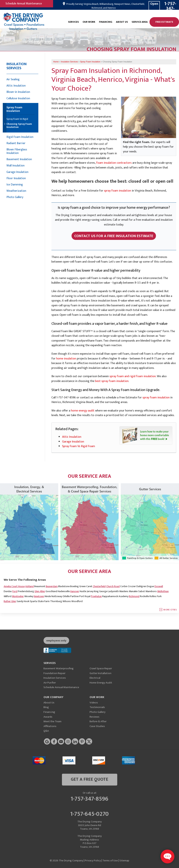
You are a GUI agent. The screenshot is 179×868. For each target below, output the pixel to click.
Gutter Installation (100, 673)
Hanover (75, 591)
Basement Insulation (19, 159)
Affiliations (50, 726)
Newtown (39, 596)
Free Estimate (164, 22)
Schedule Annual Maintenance (24, 4)
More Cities (170, 610)
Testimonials (97, 707)
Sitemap (124, 861)
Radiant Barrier (16, 143)
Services (73, 22)
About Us (122, 22)
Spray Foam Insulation (14, 110)
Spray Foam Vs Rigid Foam (79, 446)
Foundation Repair (54, 673)
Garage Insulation (73, 442)
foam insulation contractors (114, 163)
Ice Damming (15, 185)
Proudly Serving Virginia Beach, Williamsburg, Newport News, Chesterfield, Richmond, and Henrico (105, 6)
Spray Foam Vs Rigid (17, 119)
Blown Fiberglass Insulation (17, 151)
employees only (56, 641)
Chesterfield (99, 586)
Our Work (89, 22)
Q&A (46, 731)
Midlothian (163, 591)
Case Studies (97, 726)
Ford (15, 591)
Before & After (98, 721)
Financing (106, 22)
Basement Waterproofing (59, 668)
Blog (46, 707)
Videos (94, 703)
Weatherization (16, 191)
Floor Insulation (16, 178)
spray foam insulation (118, 191)
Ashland (29, 586)
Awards (48, 717)
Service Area (140, 22)
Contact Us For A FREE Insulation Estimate (114, 236)
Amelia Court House (14, 586)
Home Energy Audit (101, 683)
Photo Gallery (15, 197)
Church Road (113, 586)
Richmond (134, 596)
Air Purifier (50, 683)
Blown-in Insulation (18, 92)
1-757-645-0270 (89, 813)
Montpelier (18, 596)
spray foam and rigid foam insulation (133, 376)
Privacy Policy (93, 861)
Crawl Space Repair (101, 668)
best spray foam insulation (112, 381)
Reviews (94, 717)
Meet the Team (52, 721)
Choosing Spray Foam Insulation (19, 126)
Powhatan (96, 596)
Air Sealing (13, 79)
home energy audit (83, 411)
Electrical (95, 678)
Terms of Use (110, 861)
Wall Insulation (15, 166)
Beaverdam (52, 586)
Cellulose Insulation (18, 98)
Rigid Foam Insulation (20, 137)
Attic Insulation (72, 437)
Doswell (159, 586)
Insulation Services (16, 66)
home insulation (66, 359)
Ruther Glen (10, 601)
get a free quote (89, 779)
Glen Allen (40, 591)
